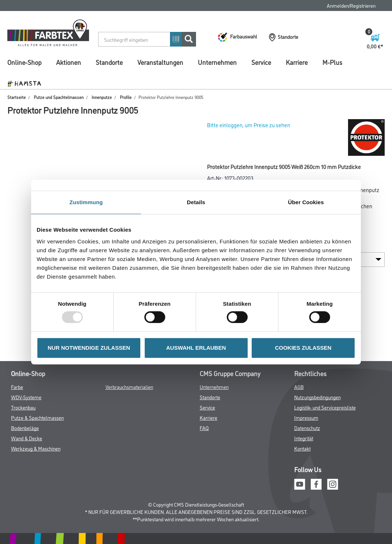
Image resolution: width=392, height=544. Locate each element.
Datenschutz (307, 428)
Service (261, 62)
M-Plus (332, 62)
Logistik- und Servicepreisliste (325, 407)
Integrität (304, 438)
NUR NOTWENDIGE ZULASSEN (89, 348)
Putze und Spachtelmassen (59, 97)
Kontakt (302, 448)
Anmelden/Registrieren (351, 5)
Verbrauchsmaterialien (129, 387)
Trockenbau (23, 407)
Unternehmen (217, 62)
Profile (126, 97)
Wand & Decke (27, 438)
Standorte (109, 62)
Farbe (17, 387)
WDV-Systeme (26, 397)
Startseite (16, 97)
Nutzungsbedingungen (317, 397)
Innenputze (102, 97)
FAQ (204, 428)
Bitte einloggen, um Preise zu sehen (249, 125)
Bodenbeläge (25, 428)
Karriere (297, 62)
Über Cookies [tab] (306, 202)
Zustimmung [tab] (86, 202)
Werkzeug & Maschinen (36, 448)
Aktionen (69, 62)
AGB (299, 387)
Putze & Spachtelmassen (37, 417)
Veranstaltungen (160, 62)
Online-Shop (24, 62)
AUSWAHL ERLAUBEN (196, 348)
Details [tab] (196, 202)
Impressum (306, 417)
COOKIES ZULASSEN (303, 348)
